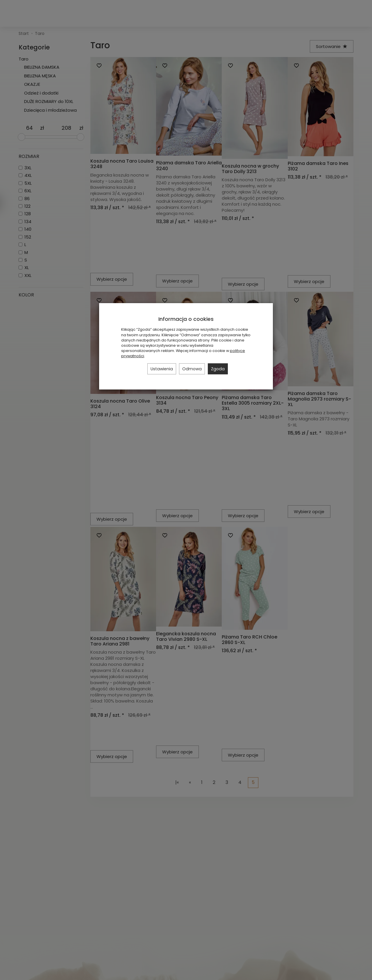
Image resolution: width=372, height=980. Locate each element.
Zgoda (218, 369)
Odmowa (192, 369)
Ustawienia (162, 369)
